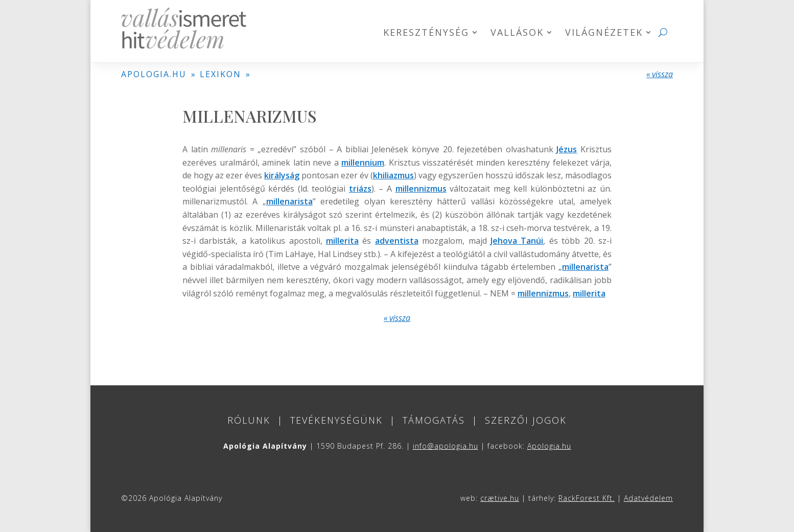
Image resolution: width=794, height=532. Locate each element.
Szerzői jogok (526, 420)
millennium (363, 163)
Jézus (567, 149)
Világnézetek (604, 33)
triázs (360, 189)
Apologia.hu (549, 446)
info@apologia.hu (446, 446)
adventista (397, 241)
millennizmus (421, 189)
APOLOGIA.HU (154, 74)
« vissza (660, 74)
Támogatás (434, 420)
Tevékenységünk (336, 420)
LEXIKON (220, 74)
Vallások (517, 33)
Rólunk (249, 420)
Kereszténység (426, 33)
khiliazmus (393, 175)
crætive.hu (500, 498)
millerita (342, 241)
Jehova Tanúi (517, 241)
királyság (282, 175)
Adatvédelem (648, 498)
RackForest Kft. (587, 498)
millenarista (289, 201)
